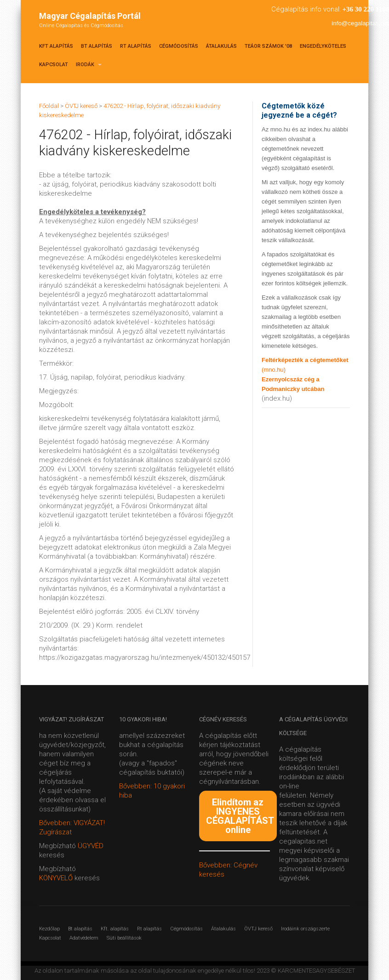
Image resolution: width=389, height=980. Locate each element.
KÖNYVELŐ (57, 878)
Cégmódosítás (179, 46)
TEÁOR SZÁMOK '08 (268, 46)
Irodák (89, 65)
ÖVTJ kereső (258, 929)
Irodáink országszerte (305, 929)
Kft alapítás (56, 46)
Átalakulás (221, 46)
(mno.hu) (274, 370)
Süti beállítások (124, 938)
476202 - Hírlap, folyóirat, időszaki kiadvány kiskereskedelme (135, 143)
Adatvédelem (84, 938)
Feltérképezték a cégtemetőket (305, 360)
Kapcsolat (54, 65)
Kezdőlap (49, 929)
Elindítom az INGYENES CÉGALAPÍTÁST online (240, 816)
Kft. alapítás (115, 929)
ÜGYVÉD (91, 846)
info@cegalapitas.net (360, 23)
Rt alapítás (136, 46)
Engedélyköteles (323, 46)
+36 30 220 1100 (366, 9)
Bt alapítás (97, 46)
